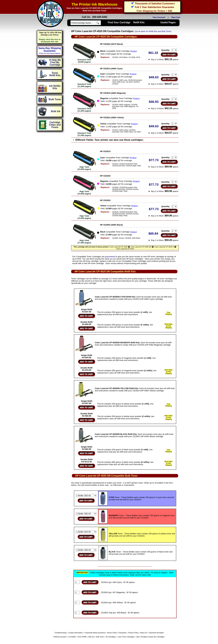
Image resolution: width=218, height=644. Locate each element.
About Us (144, 633)
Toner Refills (82, 637)
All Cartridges (111, 637)
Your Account (159, 17)
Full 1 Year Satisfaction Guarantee (154, 7)
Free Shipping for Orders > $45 (154, 11)
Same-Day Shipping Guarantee (50, 49)
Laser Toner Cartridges (126, 637)
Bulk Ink (91, 637)
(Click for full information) (50, 53)
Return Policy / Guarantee (117, 633)
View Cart (176, 17)
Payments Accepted (156, 633)
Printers (134, 51)
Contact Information (75, 633)
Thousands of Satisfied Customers (155, 4)
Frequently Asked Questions (95, 633)
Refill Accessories (60, 637)
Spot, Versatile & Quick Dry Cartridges (150, 637)
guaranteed (110, 257)
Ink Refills (72, 637)
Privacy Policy (133, 633)
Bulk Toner (100, 637)
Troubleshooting (60, 633)
